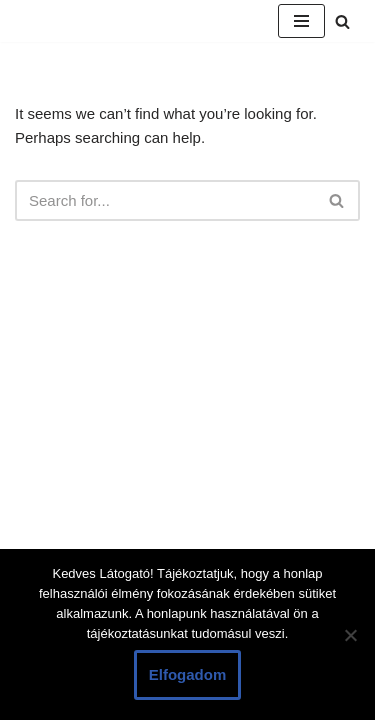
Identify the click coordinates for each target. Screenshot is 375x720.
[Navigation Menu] (301, 21)
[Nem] (350, 635)
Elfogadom (188, 674)
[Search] (342, 21)
